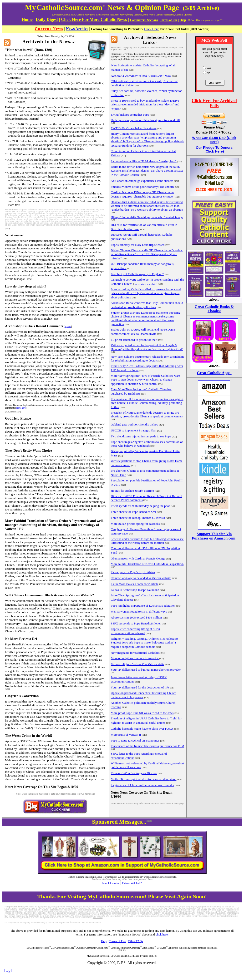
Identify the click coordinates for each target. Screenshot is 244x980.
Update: (9, 405)
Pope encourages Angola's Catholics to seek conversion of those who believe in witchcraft (147, 444)
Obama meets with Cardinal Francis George (138, 558)
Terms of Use (117, 941)
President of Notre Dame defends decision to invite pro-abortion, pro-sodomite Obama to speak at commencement (147, 414)
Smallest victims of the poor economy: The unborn (142, 187)
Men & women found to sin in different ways (139, 611)
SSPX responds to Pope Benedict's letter (136, 623)
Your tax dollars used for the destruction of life (140, 687)
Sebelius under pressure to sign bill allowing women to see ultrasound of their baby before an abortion (147, 541)
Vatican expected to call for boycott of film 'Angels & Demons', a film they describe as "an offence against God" (147, 347)
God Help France (18, 418)
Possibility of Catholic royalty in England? (137, 274)
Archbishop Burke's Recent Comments (34, 326)
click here (162, 934)
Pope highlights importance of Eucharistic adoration (143, 606)
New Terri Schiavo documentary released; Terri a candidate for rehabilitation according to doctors (147, 359)
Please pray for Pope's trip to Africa (133, 572)
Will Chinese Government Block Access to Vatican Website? (50, 595)
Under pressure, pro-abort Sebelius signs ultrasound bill (145, 120)
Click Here (152, 29)
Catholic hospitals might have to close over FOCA (142, 729)
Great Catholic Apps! (214, 373)
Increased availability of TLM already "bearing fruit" (144, 161)
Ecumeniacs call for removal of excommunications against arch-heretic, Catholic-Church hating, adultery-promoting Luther (147, 403)
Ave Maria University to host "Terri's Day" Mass (141, 76)
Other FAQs (135, 941)
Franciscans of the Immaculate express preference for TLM (147, 746)
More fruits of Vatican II (126, 735)
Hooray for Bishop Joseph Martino (132, 491)
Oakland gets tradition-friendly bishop (135, 424)
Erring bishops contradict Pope (130, 115)
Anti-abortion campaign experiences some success (142, 181)
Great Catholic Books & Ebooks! (214, 309)
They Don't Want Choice (28, 450)
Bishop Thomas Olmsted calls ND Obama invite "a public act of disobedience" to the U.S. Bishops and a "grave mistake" (147, 254)
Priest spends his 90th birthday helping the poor (140, 506)
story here (21, 408)
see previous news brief (145, 284)
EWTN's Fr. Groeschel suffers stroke (134, 128)
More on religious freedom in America (135, 658)
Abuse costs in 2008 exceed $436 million (136, 617)
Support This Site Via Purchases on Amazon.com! (214, 536)
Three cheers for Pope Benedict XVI (133, 512)
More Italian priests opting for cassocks (135, 524)
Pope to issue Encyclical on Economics (135, 740)
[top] (8, 970)
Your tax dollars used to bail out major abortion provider (146, 670)
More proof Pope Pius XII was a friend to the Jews (142, 713)
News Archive (77, 29)
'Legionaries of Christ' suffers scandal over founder (142, 785)
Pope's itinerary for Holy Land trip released (138, 245)
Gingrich (12, 696)
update (68, 326)
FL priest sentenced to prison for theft (134, 340)
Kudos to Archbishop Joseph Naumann (135, 590)
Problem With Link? (132, 883)
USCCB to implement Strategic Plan (134, 430)
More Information (111, 883)
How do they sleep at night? (26, 286)
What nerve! (14, 235)
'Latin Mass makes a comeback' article (135, 584)
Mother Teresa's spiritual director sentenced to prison (144, 779)
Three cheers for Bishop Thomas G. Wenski (138, 518)
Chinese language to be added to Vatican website (141, 578)
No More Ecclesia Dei (21, 639)
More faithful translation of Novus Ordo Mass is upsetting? (147, 564)
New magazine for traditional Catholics (135, 653)
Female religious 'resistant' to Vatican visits (137, 664)
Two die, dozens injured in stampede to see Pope (141, 436)
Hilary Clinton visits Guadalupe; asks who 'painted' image (147, 217)
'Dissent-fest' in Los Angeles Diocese (134, 773)
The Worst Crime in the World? (29, 736)
